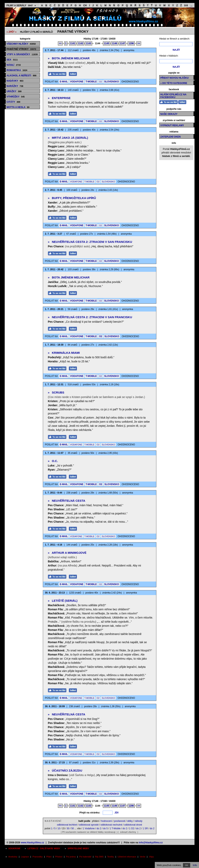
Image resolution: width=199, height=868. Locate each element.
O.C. (53, 461)
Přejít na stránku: (90, 813)
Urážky (14, 91)
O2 (100, 82)
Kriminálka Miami (64, 353)
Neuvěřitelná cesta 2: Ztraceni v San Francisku (90, 242)
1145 (107, 43)
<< (60, 43)
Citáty (14, 102)
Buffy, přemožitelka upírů (72, 198)
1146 (115, 43)
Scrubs (56, 392)
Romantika (17, 70)
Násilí (14, 65)
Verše (142, 857)
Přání (49, 857)
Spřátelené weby (78, 848)
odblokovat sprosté (89, 825)
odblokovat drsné (133, 825)
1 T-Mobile (115, 828)
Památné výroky (73, 32)
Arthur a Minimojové (67, 553)
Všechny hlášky (21, 44)
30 (68, 828)
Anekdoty (13, 857)
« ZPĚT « (12, 32)
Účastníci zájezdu (65, 770)
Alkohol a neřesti (22, 76)
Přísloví (59, 857)
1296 (131, 43)
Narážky (15, 86)
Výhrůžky (16, 97)
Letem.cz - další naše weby (44, 848)
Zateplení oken (171, 137)
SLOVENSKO (111, 82)
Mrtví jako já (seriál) (68, 138)
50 (72, 828)
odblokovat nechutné (111, 825)
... (191, 5)
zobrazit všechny (128, 832)
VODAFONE (77, 82)
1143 (89, 43)
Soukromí (14, 848)
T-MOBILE (91, 82)
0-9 (186, 5)
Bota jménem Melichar (69, 58)
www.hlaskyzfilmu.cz (32, 843)
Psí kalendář (85, 857)
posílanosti (120, 821)
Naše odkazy (169, 114)
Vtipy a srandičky (22, 54)
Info (195, 865)
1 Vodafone (89, 828)
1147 (123, 43)
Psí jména (71, 857)
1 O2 (132, 828)
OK (187, 865)
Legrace (25, 857)
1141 (73, 43)
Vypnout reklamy (172, 125)
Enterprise (59, 98)
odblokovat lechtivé (67, 825)
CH (85, 5)
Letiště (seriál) (63, 601)
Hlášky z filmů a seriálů (36, 32)
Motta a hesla (18, 107)
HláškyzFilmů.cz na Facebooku (173, 96)
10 (59, 828)
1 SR (145, 828)
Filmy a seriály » (21, 5)
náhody (138, 821)
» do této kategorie (174, 83)
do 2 (99, 828)
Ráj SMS (99, 857)
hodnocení (107, 821)
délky (130, 821)
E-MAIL (64, 82)
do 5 (105, 828)
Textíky (111, 857)
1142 (81, 43)
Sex (12, 60)
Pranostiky (37, 857)
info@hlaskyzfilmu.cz (151, 843)
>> (139, 43)
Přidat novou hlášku (175, 78)
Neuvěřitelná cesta (67, 501)
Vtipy (151, 857)
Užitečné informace (127, 857)
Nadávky (15, 81)
